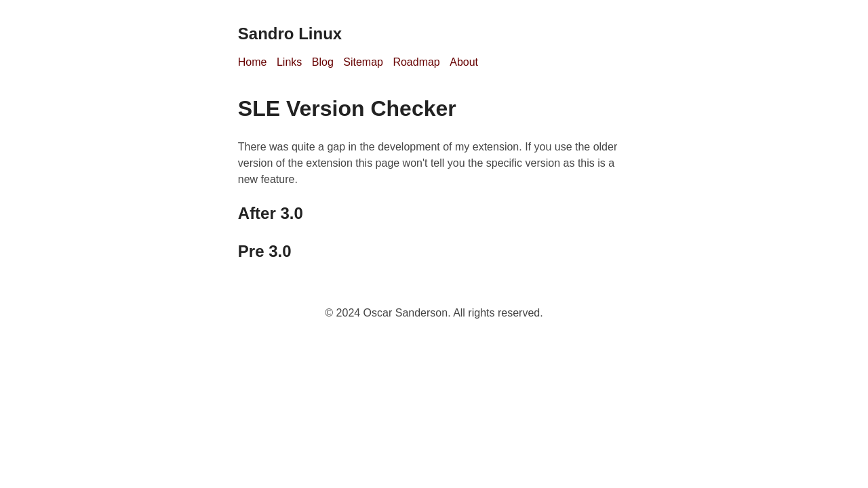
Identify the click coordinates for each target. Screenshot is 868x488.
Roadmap (416, 62)
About (464, 62)
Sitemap (363, 62)
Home (253, 62)
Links (289, 62)
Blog (323, 62)
